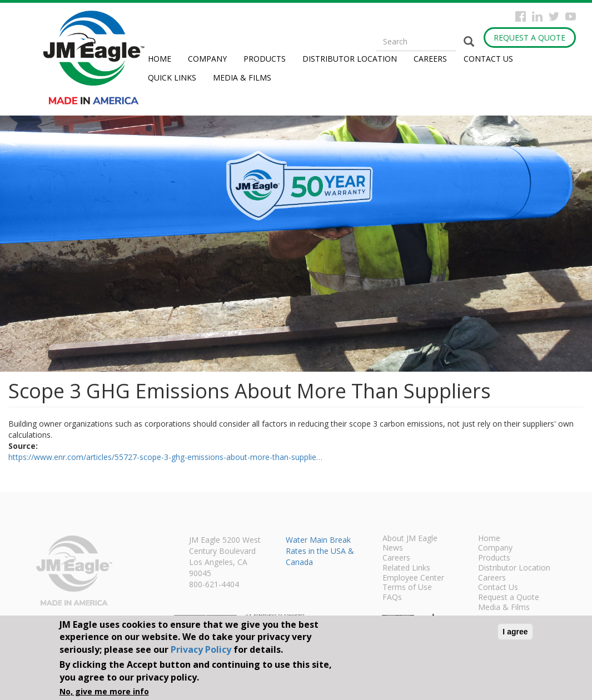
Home (160, 59)
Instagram (537, 16)
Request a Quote (529, 37)
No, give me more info (104, 691)
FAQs (392, 598)
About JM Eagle (410, 539)
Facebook (521, 16)
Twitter (554, 16)
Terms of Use (407, 588)
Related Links (406, 568)
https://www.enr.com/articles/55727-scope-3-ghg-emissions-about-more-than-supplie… (165, 457)
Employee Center (413, 578)
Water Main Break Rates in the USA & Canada (320, 551)
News (393, 548)
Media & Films (242, 77)
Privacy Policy (201, 649)
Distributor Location (350, 59)
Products (265, 59)
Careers (430, 59)
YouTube (571, 16)
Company (207, 59)
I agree (515, 632)
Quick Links (172, 77)
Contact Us (488, 59)
